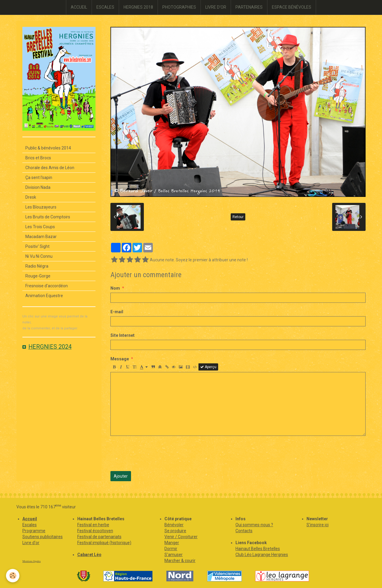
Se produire (175, 531)
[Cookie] (13, 576)
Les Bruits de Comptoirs (48, 217)
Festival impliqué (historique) (104, 543)
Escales (30, 525)
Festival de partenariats (99, 537)
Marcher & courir (180, 561)
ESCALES (105, 7)
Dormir (171, 549)
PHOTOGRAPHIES (179, 7)
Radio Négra (37, 266)
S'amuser (174, 555)
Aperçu (208, 367)
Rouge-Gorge (38, 276)
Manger (172, 543)
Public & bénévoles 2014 (48, 148)
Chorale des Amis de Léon (50, 168)
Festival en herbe (93, 525)
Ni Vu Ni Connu (39, 256)
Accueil (30, 519)
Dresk (31, 197)
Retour (238, 217)
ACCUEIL (79, 7)
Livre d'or (31, 543)
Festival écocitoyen (95, 531)
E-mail (117, 312)
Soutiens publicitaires (43, 537)
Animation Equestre (44, 296)
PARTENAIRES (249, 7)
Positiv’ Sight (37, 246)
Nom (115, 288)
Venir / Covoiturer (181, 537)
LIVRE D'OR (216, 7)
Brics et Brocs (38, 158)
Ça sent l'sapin (39, 178)
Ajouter (121, 476)
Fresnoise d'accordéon (47, 286)
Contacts (244, 531)
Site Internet (123, 335)
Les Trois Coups (40, 227)
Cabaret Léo (89, 555)
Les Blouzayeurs (41, 207)
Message (120, 359)
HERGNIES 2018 (138, 7)
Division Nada (38, 187)
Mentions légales (31, 561)
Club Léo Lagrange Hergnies (262, 555)
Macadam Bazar (41, 237)
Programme (34, 531)
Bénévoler (174, 525)
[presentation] (156, 453)
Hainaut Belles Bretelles (258, 549)
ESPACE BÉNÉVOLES (292, 7)
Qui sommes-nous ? (254, 525)
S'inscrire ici (318, 525)
